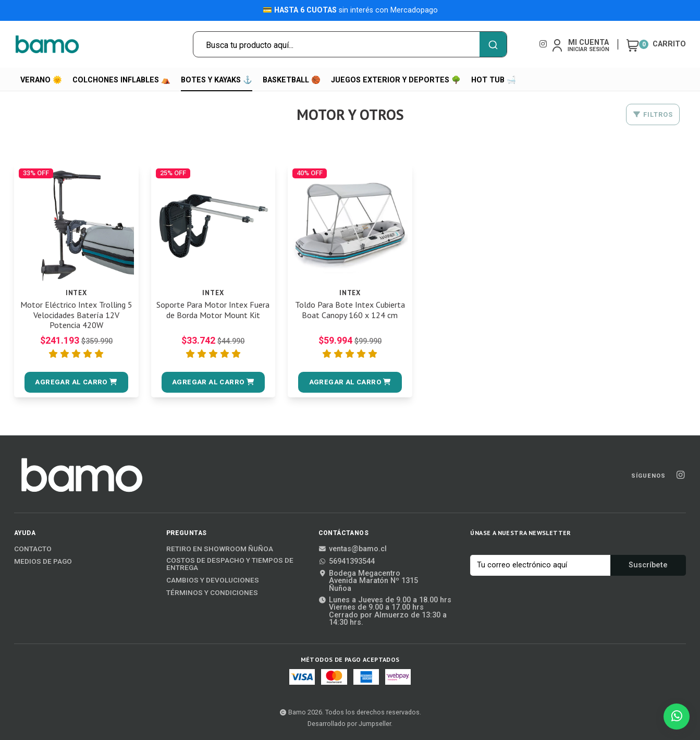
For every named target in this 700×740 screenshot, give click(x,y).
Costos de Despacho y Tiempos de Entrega (230, 564)
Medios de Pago (43, 562)
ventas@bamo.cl (353, 549)
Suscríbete (648, 565)
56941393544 (347, 562)
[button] (76, 382)
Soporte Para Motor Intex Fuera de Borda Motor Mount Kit (213, 310)
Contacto (33, 549)
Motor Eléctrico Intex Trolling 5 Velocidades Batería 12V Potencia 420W (76, 315)
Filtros (653, 114)
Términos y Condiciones (212, 593)
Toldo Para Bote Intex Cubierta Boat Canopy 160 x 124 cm (350, 310)
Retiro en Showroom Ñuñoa (220, 549)
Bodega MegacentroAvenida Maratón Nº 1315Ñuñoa (368, 581)
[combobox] (350, 44)
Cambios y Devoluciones (213, 580)
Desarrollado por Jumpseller (349, 724)
